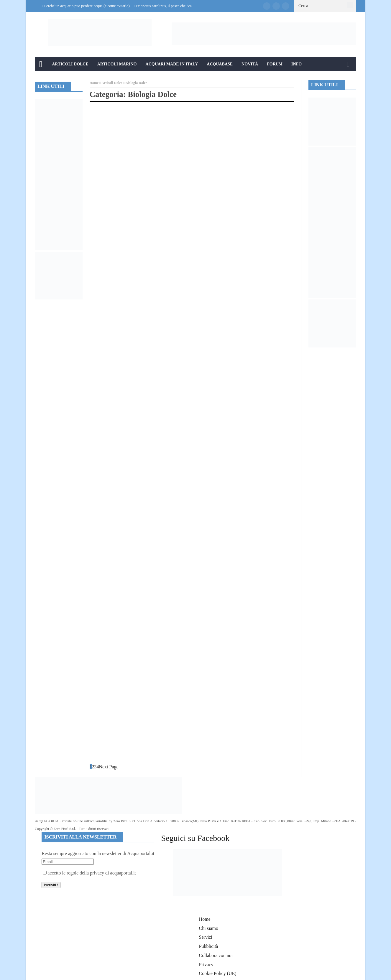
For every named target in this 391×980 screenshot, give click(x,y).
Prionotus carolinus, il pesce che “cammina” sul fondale (179, 6)
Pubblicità (209, 946)
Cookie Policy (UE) (218, 973)
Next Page (109, 767)
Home (94, 83)
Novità (250, 64)
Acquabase (220, 64)
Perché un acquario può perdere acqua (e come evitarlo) (87, 6)
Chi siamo (209, 928)
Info (296, 64)
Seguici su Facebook (195, 838)
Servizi (206, 937)
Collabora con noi (216, 955)
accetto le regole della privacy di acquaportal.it (89, 873)
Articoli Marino (117, 64)
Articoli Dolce (70, 64)
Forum (275, 64)
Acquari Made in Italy (172, 64)
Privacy (206, 965)
